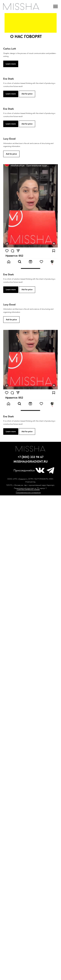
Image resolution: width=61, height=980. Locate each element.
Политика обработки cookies (28, 489)
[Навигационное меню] (55, 7)
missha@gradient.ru (31, 461)
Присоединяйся (24, 470)
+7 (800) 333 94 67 (30, 457)
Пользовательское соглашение (28, 492)
